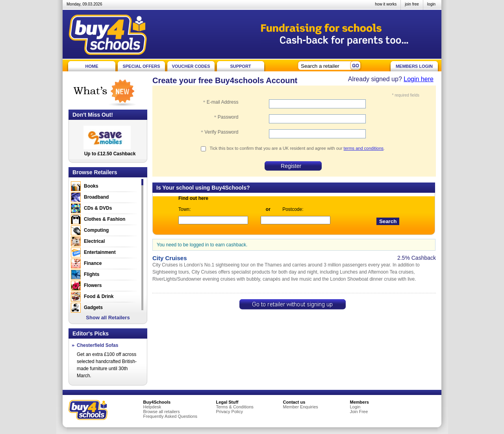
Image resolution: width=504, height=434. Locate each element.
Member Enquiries (301, 407)
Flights (92, 274)
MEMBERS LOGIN (414, 66)
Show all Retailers (108, 318)
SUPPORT (240, 66)
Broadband (96, 197)
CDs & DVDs (98, 208)
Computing (96, 230)
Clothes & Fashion (105, 219)
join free (412, 4)
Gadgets (93, 307)
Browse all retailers (162, 412)
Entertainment (100, 252)
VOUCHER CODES (191, 66)
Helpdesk (152, 407)
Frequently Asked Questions (170, 416)
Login (355, 407)
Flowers (93, 285)
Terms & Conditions (235, 407)
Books (91, 186)
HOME (92, 66)
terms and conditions (364, 148)
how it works (386, 4)
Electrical (94, 241)
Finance (93, 263)
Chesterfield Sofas (97, 345)
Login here (419, 79)
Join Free (359, 412)
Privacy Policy (230, 412)
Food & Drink (99, 296)
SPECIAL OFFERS (141, 66)
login (431, 4)
